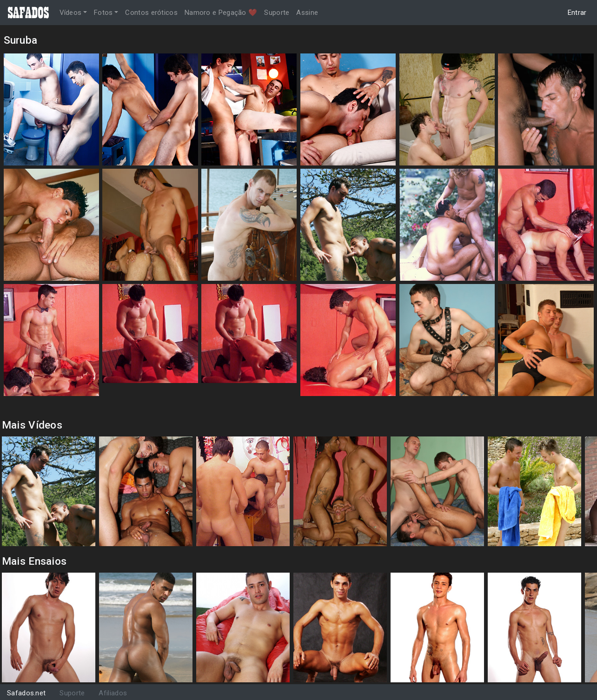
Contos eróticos (151, 13)
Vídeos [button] (71, 13)
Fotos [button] (103, 13)
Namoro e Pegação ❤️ (221, 13)
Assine (307, 13)
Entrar (577, 13)
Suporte (277, 13)
